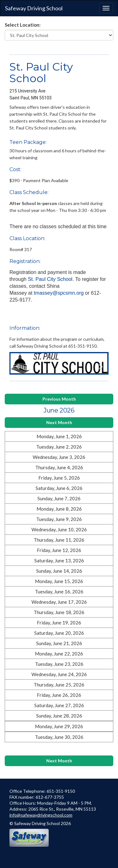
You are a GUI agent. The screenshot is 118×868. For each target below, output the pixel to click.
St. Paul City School (50, 279)
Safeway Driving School (34, 8)
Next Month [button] (59, 422)
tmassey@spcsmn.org (59, 293)
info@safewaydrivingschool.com (41, 815)
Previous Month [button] (59, 399)
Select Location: (23, 25)
